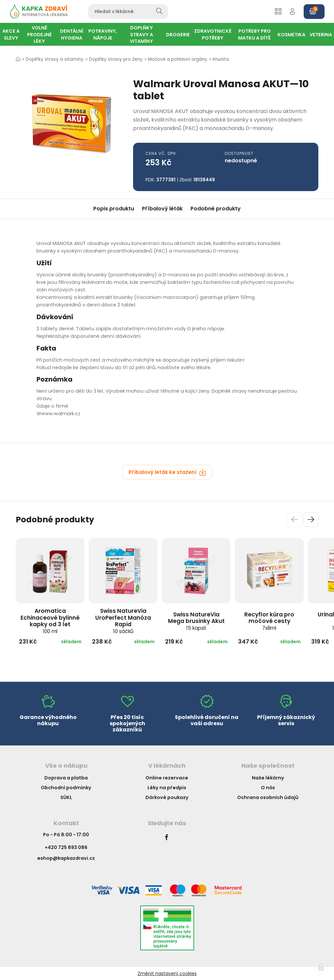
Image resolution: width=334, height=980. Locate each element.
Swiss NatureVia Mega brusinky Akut (196, 621)
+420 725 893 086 (66, 847)
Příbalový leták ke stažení (167, 472)
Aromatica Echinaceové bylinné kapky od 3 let (50, 621)
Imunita (221, 59)
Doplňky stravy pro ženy (116, 59)
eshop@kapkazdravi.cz (66, 858)
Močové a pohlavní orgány (178, 59)
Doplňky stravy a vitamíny (55, 59)
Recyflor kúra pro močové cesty (269, 621)
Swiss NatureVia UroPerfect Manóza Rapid (123, 621)
